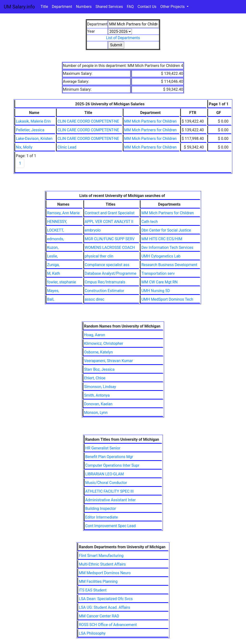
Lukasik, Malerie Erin (33, 121)
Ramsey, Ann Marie (63, 213)
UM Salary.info (19, 7)
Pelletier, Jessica (30, 130)
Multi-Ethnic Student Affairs (102, 564)
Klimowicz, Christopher (104, 343)
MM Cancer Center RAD (99, 616)
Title (44, 7)
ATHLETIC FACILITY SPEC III (109, 491)
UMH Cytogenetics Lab (161, 256)
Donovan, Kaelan (98, 404)
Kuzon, (53, 247)
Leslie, (52, 256)
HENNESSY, (57, 222)
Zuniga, (53, 265)
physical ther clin (99, 256)
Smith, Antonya (97, 395)
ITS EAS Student (93, 590)
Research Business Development (169, 265)
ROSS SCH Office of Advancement (108, 625)
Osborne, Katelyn (98, 352)
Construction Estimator (105, 291)
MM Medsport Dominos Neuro (105, 573)
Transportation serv (158, 273)
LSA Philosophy (92, 633)
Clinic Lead (67, 147)
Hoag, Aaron (95, 335)
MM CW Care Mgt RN (159, 282)
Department (62, 7)
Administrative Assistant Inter (111, 500)
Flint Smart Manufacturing (101, 556)
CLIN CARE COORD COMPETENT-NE (88, 121)
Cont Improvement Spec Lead (111, 526)
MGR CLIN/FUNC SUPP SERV (110, 239)
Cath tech (149, 222)
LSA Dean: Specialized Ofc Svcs (106, 599)
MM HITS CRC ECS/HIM (162, 239)
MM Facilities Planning (98, 581)
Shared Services (109, 7)
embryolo (93, 230)
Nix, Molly (24, 147)
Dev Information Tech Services (167, 247)
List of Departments (123, 38)
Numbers (84, 7)
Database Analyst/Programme (111, 273)
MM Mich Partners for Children (150, 121)
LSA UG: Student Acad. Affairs (104, 607)
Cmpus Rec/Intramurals (105, 282)
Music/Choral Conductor (106, 483)
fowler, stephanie (61, 282)
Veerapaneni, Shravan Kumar (108, 361)
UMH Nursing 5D (156, 291)
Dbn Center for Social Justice (166, 230)
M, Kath (54, 273)
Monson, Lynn (96, 413)
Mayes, (53, 291)
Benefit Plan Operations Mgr (109, 457)
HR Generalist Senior (103, 448)
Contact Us (147, 7)
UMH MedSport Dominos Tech (167, 299)
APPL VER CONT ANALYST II (109, 222)
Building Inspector (101, 509)
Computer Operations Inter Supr (112, 465)
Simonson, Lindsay (100, 387)
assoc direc (95, 299)
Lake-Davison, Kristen (34, 139)
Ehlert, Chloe (95, 378)
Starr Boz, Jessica (99, 369)
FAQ (130, 7)
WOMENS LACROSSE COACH (110, 247)
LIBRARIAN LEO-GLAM (105, 474)
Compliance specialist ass (107, 265)
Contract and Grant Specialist (110, 213)
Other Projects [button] (173, 7)
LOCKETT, (55, 230)
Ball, (51, 299)
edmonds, (55, 239)
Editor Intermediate (102, 517)
